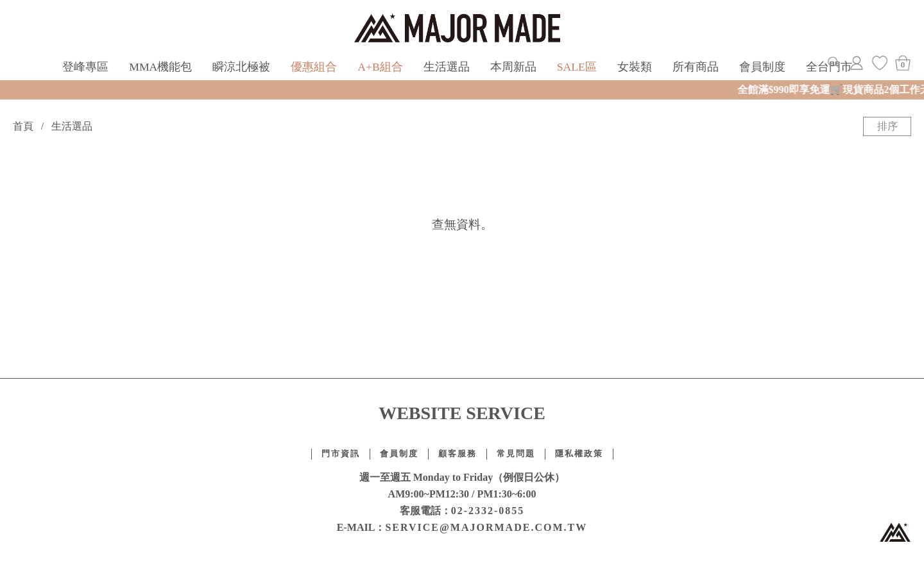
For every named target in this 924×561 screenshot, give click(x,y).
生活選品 (447, 67)
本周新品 (513, 67)
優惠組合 (314, 67)
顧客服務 (458, 454)
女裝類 (635, 67)
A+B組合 (380, 67)
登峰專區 (85, 67)
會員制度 (762, 67)
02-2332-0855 (488, 511)
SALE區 (577, 67)
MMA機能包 (160, 67)
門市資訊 (341, 454)
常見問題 (516, 454)
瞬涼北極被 (241, 67)
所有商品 (696, 67)
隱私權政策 (579, 454)
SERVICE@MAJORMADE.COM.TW (486, 527)
